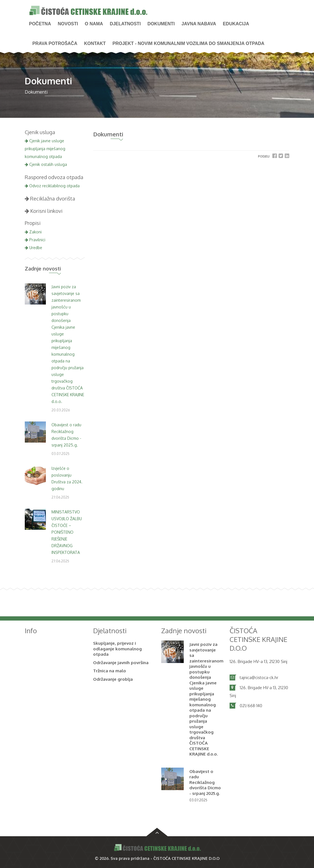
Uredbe (33, 248)
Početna (40, 24)
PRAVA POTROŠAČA (55, 43)
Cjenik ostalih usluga (46, 164)
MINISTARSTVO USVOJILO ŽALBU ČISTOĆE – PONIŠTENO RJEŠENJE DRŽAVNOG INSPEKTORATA (67, 532)
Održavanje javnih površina (121, 663)
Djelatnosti (125, 24)
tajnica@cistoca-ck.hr (259, 678)
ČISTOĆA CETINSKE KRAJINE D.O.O (186, 858)
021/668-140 (251, 706)
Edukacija (236, 24)
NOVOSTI (68, 24)
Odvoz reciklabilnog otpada (52, 186)
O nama (94, 24)
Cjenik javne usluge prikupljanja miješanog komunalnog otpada (45, 149)
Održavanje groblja (113, 679)
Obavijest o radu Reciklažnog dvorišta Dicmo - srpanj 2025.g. (205, 782)
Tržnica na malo (110, 671)
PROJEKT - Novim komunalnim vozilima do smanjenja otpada (189, 43)
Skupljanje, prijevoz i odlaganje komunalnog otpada (117, 649)
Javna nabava (199, 24)
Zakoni (33, 232)
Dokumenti (161, 24)
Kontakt (95, 43)
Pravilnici (35, 240)
